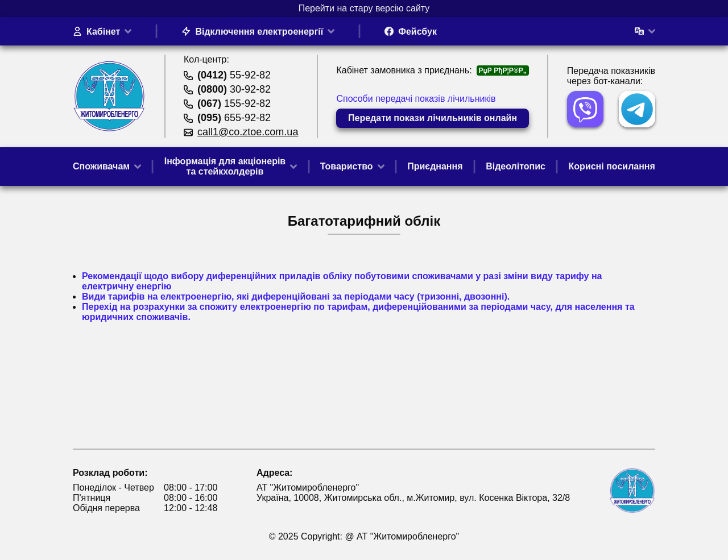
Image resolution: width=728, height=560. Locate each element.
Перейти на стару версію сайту (364, 8)
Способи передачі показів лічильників (416, 99)
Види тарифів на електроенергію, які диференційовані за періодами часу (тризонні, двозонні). (296, 296)
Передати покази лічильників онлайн (433, 118)
